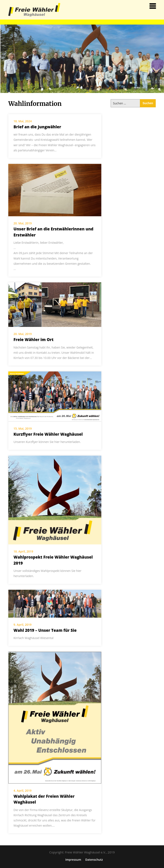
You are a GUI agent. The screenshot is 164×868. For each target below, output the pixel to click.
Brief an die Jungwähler (37, 127)
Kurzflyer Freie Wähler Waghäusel (48, 434)
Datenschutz (94, 860)
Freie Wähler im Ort (34, 340)
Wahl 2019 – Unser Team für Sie (45, 630)
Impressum (73, 860)
